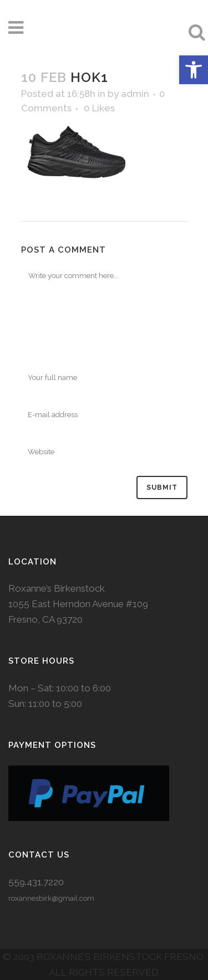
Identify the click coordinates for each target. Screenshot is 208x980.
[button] (194, 70)
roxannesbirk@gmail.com (51, 898)
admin (135, 94)
